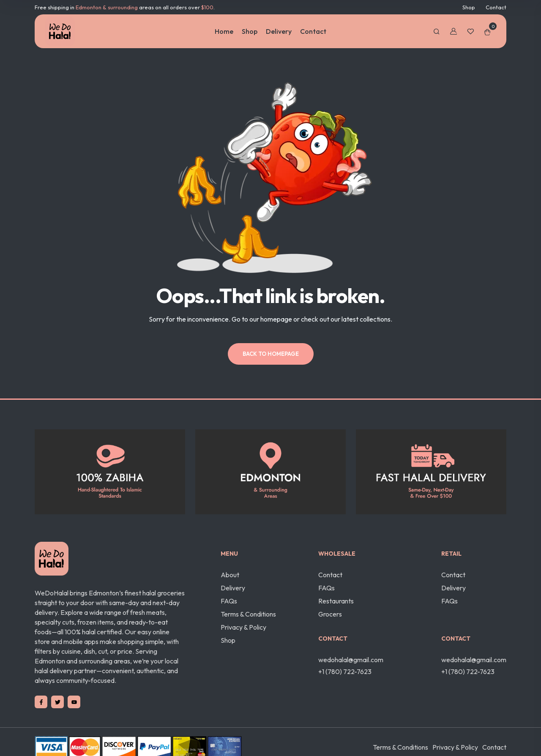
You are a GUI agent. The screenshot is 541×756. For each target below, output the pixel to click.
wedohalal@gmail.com (351, 660)
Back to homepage (271, 354)
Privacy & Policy (243, 627)
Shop (469, 7)
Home (224, 31)
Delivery (279, 31)
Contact (496, 7)
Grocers (330, 614)
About (230, 575)
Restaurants (336, 601)
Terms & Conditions (248, 614)
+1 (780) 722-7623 (345, 671)
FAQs (229, 601)
